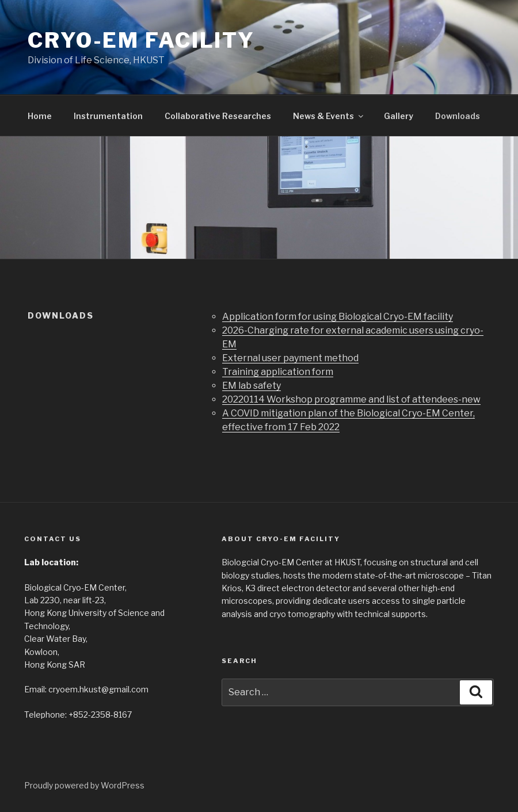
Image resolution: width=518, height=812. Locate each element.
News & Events (329, 116)
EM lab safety (252, 386)
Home (40, 116)
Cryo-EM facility (141, 40)
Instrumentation (108, 116)
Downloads (458, 116)
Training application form (278, 372)
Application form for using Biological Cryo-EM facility (338, 317)
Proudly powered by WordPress (84, 785)
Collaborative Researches (218, 116)
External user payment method (290, 358)
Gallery (399, 116)
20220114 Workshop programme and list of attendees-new (351, 399)
